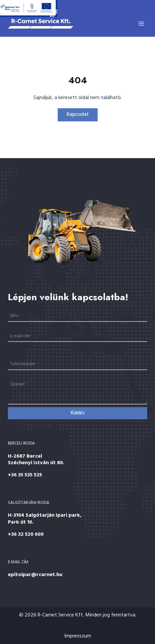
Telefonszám (24, 364)
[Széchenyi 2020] (29, 9)
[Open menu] (141, 23)
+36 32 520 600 (26, 534)
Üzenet (19, 384)
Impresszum (78, 636)
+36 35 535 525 (25, 475)
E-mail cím (21, 336)
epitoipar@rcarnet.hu (35, 575)
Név (15, 316)
